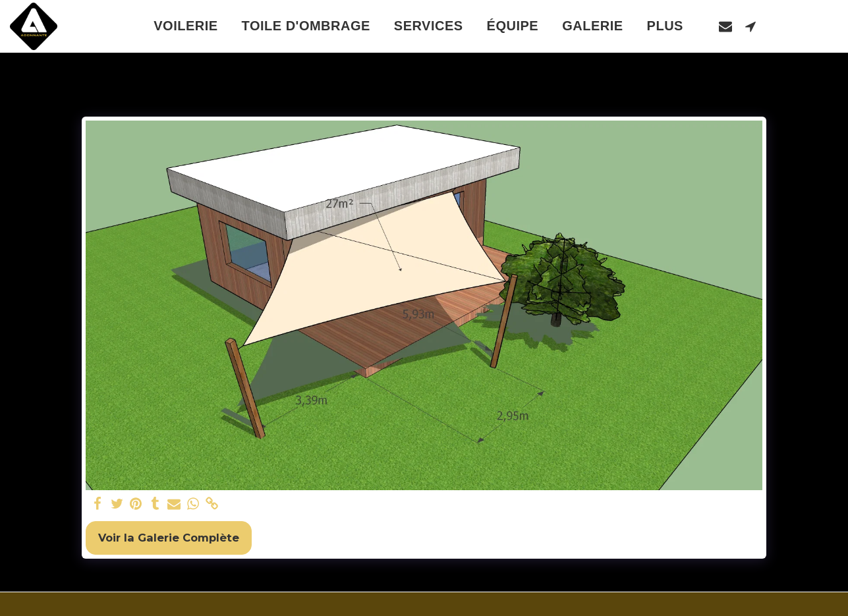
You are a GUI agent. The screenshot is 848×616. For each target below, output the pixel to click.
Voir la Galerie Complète (169, 538)
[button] (725, 26)
